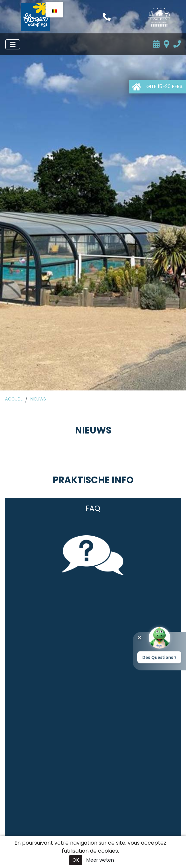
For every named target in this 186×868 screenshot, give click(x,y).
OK (76, 860)
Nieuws (38, 399)
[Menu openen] (13, 44)
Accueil (14, 399)
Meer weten (100, 860)
